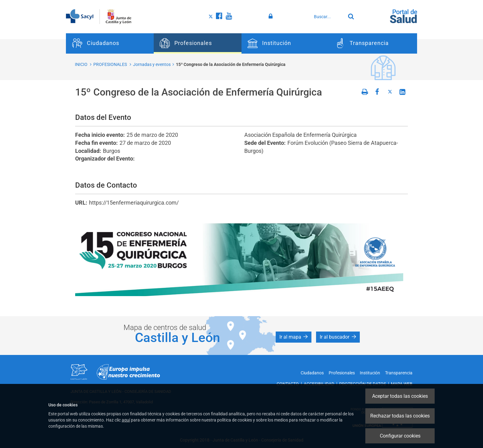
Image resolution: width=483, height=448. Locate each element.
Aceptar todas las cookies (400, 396)
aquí (126, 420)
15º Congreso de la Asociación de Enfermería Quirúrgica (231, 64)
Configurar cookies (400, 436)
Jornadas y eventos (152, 64)
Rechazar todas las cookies (400, 416)
